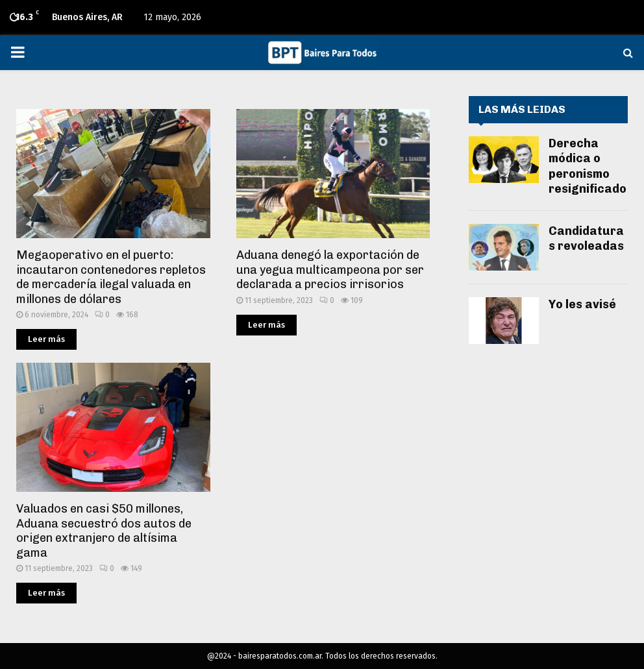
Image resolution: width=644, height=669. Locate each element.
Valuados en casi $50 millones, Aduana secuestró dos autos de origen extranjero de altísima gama (104, 531)
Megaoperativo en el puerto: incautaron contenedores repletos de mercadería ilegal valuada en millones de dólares (111, 277)
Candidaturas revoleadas (586, 238)
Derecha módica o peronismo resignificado (588, 166)
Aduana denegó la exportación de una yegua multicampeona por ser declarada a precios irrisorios (330, 270)
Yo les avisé (582, 304)
